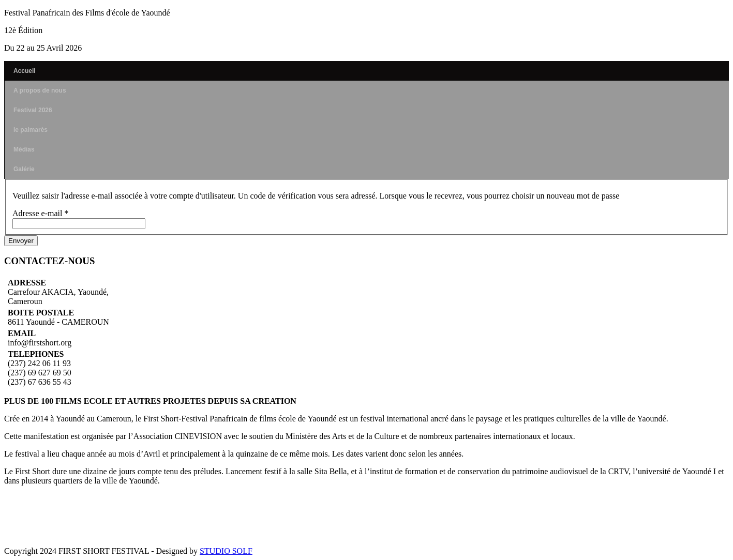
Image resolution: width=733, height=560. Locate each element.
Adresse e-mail (40, 213)
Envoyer (21, 241)
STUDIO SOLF (226, 551)
